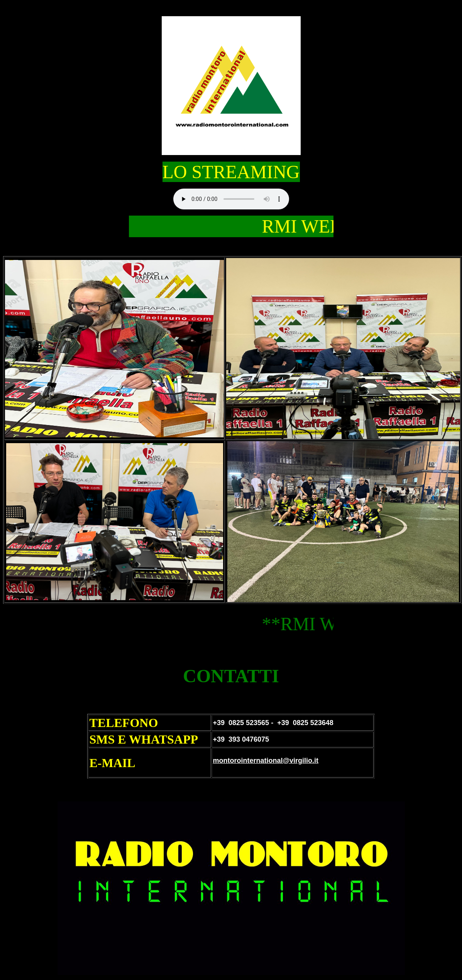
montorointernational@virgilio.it (266, 761)
